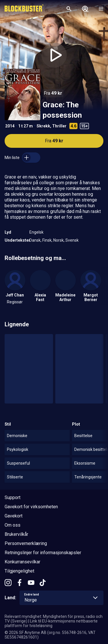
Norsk (58, 240)
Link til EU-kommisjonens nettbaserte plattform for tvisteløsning (51, 623)
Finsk (47, 240)
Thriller (59, 126)
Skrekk (43, 126)
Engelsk (36, 232)
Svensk (72, 240)
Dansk (35, 240)
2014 (10, 126)
